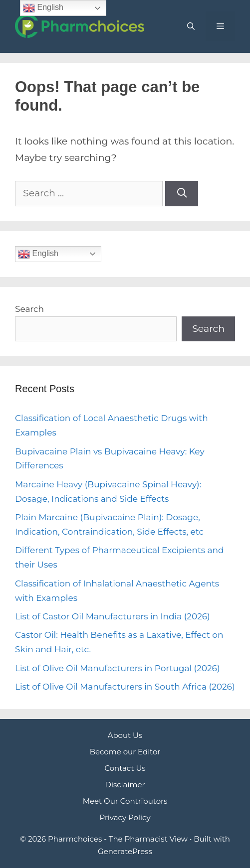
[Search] (182, 194)
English (38, 254)
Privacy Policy (125, 817)
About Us (125, 735)
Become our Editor (125, 752)
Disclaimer (125, 785)
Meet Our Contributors (125, 801)
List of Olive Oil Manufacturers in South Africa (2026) (125, 687)
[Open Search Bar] (190, 26)
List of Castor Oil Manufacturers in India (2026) (113, 616)
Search (29, 309)
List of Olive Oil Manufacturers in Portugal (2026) (118, 668)
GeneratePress (125, 851)
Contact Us (125, 768)
